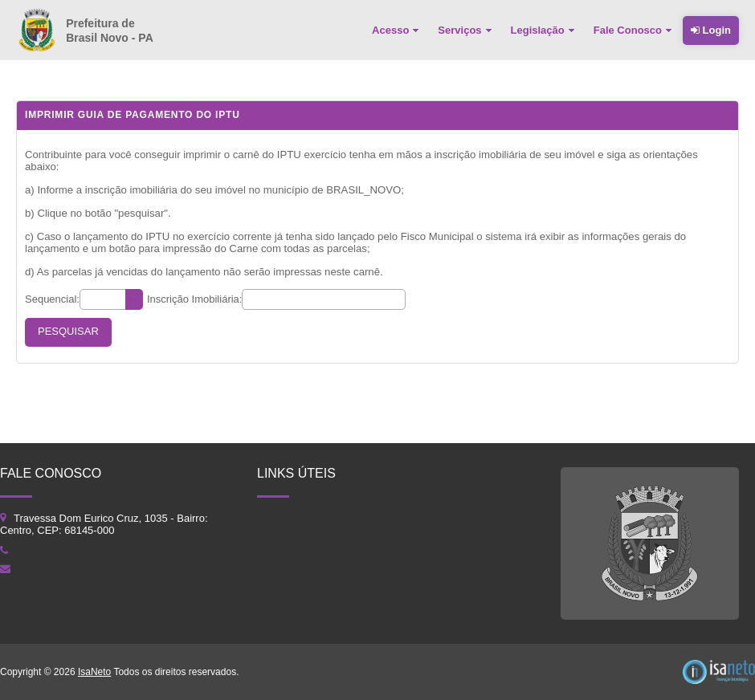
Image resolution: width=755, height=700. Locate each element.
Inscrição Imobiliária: (195, 299)
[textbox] (111, 299)
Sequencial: (52, 299)
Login (711, 30)
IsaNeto (94, 672)
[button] (68, 332)
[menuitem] (397, 31)
